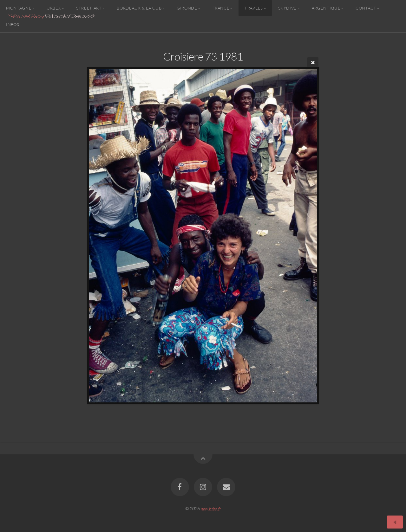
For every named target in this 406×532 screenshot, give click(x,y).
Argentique (326, 8)
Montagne (19, 8)
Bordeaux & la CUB (139, 8)
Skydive (287, 8)
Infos (13, 24)
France (221, 8)
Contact (366, 8)
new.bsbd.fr (211, 508)
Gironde (187, 8)
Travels (254, 8)
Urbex (54, 8)
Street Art (89, 8)
